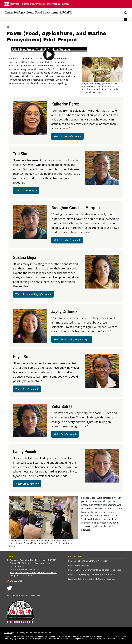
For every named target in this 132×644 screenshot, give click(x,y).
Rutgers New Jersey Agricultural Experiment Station (92, 574)
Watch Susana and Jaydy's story (32, 294)
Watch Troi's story (25, 190)
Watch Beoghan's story (66, 240)
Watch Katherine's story (66, 136)
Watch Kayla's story (26, 389)
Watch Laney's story (26, 484)
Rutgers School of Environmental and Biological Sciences (94, 570)
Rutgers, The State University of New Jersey (88, 561)
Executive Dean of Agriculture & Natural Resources (92, 579)
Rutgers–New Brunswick (79, 565)
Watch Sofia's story (64, 434)
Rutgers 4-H (110, 501)
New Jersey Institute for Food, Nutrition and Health (33, 572)
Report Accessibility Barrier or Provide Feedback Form (105, 639)
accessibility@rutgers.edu (62, 639)
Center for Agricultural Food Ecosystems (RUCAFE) (39, 13)
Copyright (8, 633)
